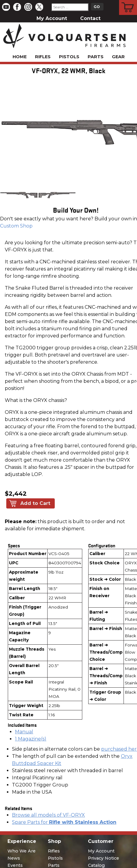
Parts (96, 57)
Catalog (96, 865)
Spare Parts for (64, 822)
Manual (24, 732)
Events (15, 865)
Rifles (43, 57)
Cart (128, 1)
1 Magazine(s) (31, 739)
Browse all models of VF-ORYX (48, 815)
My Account (52, 18)
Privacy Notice (103, 858)
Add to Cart (35, 503)
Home (20, 57)
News (14, 858)
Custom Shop (16, 226)
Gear (118, 57)
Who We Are (22, 851)
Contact (90, 18)
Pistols (69, 57)
